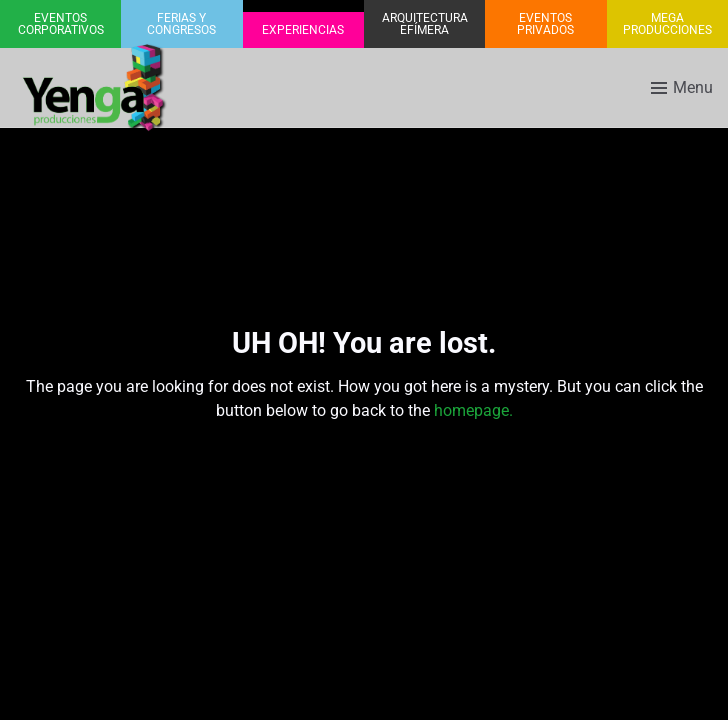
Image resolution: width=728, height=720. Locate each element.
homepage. (473, 410)
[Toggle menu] (682, 88)
